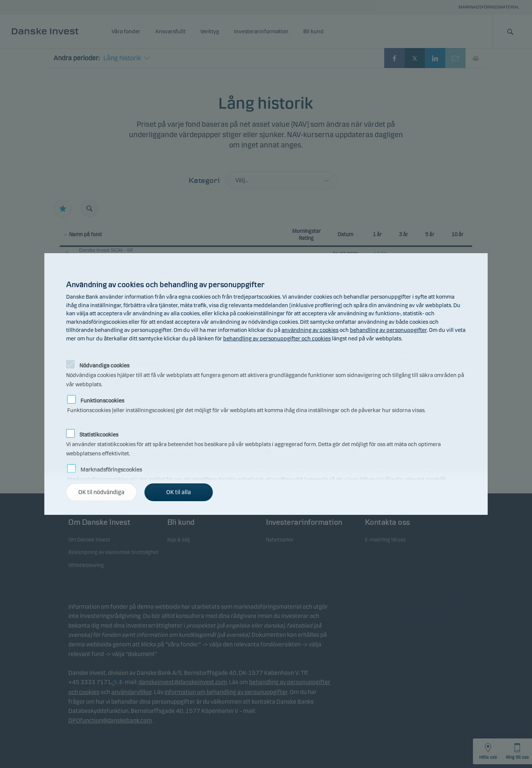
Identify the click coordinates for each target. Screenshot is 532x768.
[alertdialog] (266, 384)
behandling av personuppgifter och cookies (277, 339)
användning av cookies (310, 330)
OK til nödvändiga (101, 492)
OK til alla (179, 492)
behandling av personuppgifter (388, 330)
